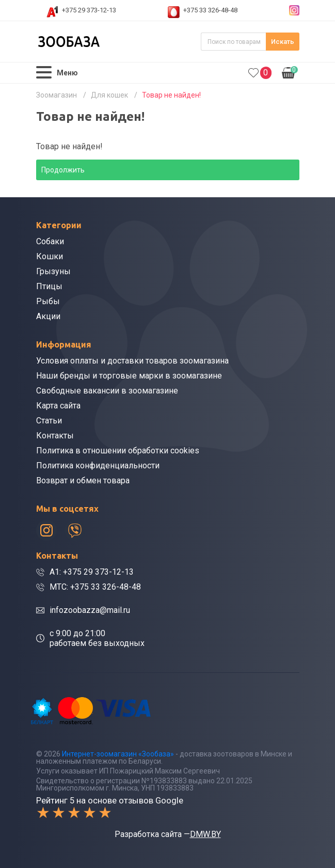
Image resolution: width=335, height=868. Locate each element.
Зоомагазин (57, 95)
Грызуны (53, 271)
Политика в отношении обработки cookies (118, 451)
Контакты (55, 436)
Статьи (49, 421)
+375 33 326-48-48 (210, 10)
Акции (48, 316)
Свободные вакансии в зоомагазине (107, 391)
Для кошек (109, 95)
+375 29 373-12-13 (89, 10)
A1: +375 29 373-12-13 (92, 572)
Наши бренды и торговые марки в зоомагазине (129, 376)
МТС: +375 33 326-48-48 (95, 587)
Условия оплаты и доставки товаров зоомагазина (132, 361)
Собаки (50, 241)
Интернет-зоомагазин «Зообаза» (118, 754)
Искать (283, 42)
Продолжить (63, 170)
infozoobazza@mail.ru (90, 610)
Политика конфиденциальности (98, 465)
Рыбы (48, 301)
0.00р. (290, 72)
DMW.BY (205, 834)
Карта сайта (58, 406)
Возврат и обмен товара (83, 480)
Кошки (50, 256)
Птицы (49, 286)
